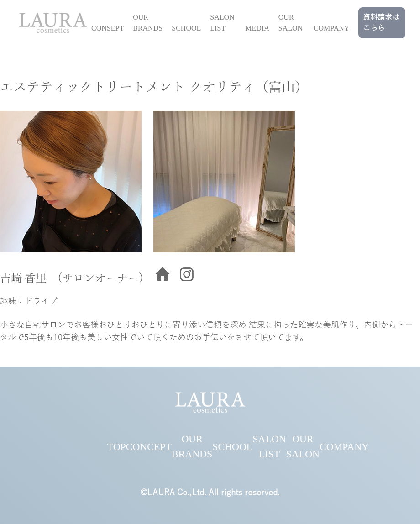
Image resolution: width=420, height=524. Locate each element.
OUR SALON (291, 23)
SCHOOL (186, 28)
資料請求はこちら (381, 23)
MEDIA (257, 28)
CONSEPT (108, 28)
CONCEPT (149, 447)
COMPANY (332, 28)
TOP (117, 447)
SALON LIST (222, 23)
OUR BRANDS (148, 23)
